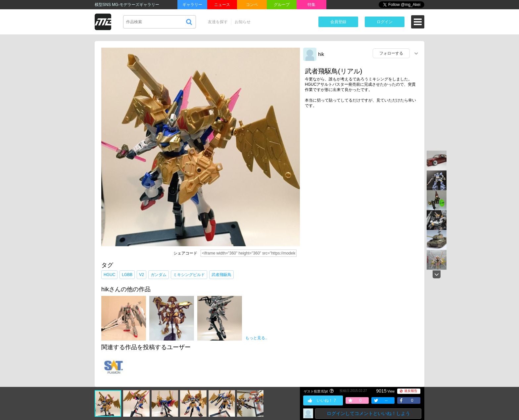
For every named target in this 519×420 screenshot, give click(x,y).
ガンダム (159, 275)
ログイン (385, 22)
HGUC (109, 275)
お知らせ (243, 22)
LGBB (127, 275)
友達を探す (218, 22)
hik (321, 54)
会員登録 (338, 22)
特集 (311, 5)
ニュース (222, 5)
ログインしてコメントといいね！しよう (368, 413)
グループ (282, 5)
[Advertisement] (362, 164)
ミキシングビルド (189, 275)
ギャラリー (192, 5)
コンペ (252, 5)
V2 (142, 275)
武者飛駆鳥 (221, 275)
